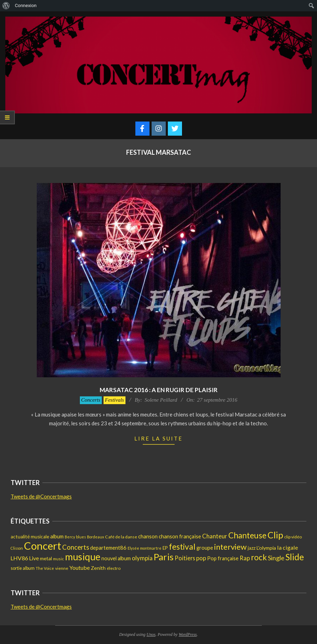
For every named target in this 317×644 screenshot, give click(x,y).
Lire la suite (158, 438)
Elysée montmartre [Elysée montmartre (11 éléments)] (145, 548)
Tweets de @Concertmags (41, 496)
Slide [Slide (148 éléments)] (295, 557)
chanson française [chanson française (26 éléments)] (180, 536)
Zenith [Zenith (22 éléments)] (98, 568)
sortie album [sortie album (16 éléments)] (23, 568)
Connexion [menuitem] (26, 5)
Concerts (91, 400)
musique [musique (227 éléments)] (83, 557)
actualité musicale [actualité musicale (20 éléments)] (30, 537)
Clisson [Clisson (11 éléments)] (17, 548)
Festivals (115, 400)
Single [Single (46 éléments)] (276, 558)
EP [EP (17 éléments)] (165, 548)
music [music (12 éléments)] (58, 559)
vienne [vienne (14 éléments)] (62, 568)
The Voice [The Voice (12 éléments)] (45, 568)
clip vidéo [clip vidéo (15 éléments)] (293, 537)
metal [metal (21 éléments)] (46, 558)
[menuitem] (6, 6)
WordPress (187, 634)
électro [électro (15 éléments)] (114, 568)
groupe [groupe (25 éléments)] (205, 548)
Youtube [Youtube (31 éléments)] (80, 568)
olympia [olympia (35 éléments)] (142, 558)
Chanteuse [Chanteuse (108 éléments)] (247, 535)
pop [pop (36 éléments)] (201, 558)
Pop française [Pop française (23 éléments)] (223, 558)
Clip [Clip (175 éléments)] (275, 535)
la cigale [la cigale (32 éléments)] (287, 547)
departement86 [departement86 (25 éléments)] (108, 548)
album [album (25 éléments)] (57, 536)
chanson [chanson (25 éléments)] (148, 536)
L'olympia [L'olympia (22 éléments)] (266, 548)
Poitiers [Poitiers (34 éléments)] (185, 558)
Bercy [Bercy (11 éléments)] (70, 537)
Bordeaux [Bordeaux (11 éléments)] (95, 537)
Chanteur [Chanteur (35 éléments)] (215, 536)
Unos (151, 634)
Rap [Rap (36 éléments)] (245, 558)
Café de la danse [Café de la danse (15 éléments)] (121, 537)
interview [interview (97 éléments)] (230, 547)
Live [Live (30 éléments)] (34, 558)
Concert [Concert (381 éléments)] (43, 546)
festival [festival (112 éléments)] (182, 547)
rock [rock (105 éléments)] (259, 557)
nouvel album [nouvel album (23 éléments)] (116, 558)
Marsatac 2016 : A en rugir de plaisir (159, 390)
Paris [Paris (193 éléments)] (164, 557)
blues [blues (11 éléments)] (81, 537)
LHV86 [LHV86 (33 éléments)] (19, 558)
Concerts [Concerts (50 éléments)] (76, 547)
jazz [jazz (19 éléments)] (252, 548)
